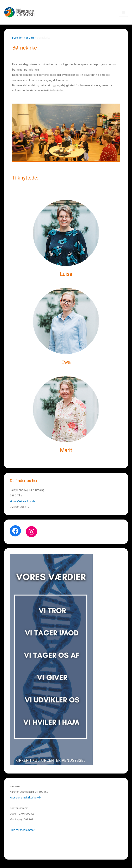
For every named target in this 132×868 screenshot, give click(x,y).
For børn (29, 38)
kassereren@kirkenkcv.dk (26, 797)
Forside (17, 38)
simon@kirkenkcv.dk (22, 501)
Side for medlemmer (22, 830)
